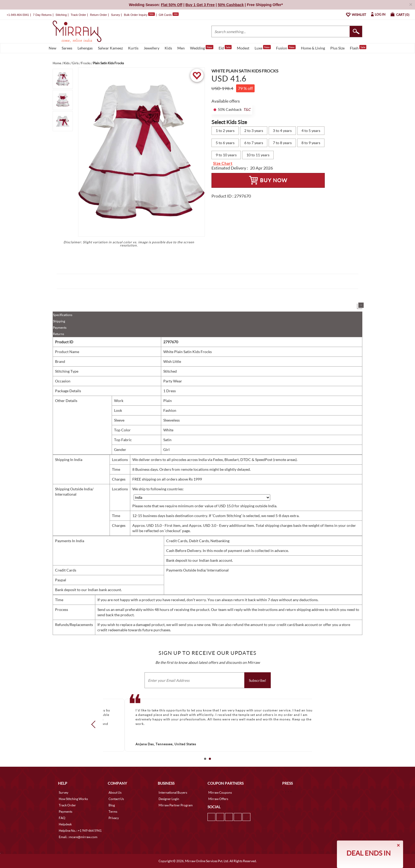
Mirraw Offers (218, 799)
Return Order (98, 15)
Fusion (286, 48)
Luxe (263, 48)
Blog (112, 805)
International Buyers (173, 792)
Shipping (59, 321)
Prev (95, 724)
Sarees (67, 48)
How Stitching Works (73, 799)
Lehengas (85, 48)
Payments (60, 328)
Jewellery (152, 48)
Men (181, 48)
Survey (115, 15)
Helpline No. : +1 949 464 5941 (80, 831)
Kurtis (133, 48)
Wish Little (172, 361)
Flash (358, 48)
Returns (58, 334)
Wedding (202, 48)
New (53, 48)
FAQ (62, 818)
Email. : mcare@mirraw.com (78, 837)
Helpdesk (65, 824)
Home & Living (313, 48)
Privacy (114, 818)
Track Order (78, 15)
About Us (115, 792)
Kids (168, 48)
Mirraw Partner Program (176, 805)
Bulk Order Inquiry (136, 15)
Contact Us (116, 799)
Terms (113, 812)
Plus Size (337, 48)
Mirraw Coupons (220, 792)
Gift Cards (169, 15)
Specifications (63, 315)
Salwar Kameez (110, 48)
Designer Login (169, 799)
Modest (243, 48)
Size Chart (223, 163)
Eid (225, 48)
